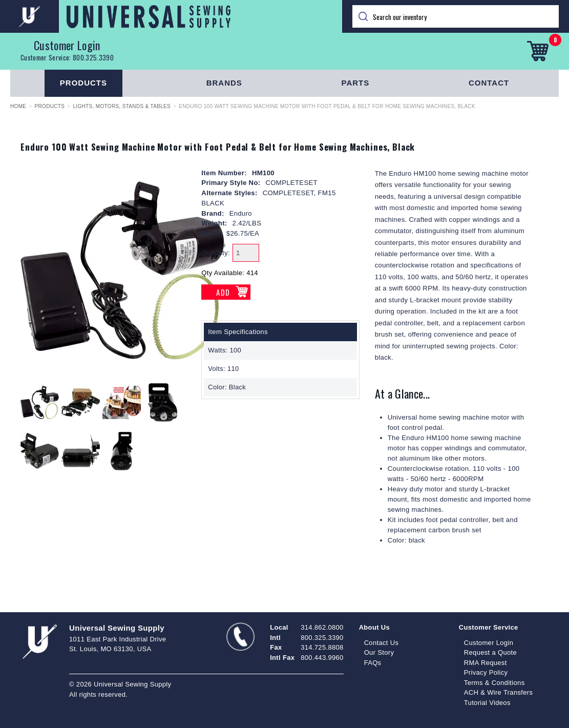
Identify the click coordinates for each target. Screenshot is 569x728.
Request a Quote (490, 652)
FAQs (373, 663)
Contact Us (382, 643)
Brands (224, 83)
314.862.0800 (322, 627)
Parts (356, 83)
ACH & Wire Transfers (498, 692)
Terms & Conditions (494, 683)
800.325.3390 (93, 57)
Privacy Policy (486, 672)
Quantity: (216, 253)
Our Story (379, 652)
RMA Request (486, 663)
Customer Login (67, 45)
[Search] (456, 16)
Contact (489, 83)
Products (83, 83)
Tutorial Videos (487, 703)
